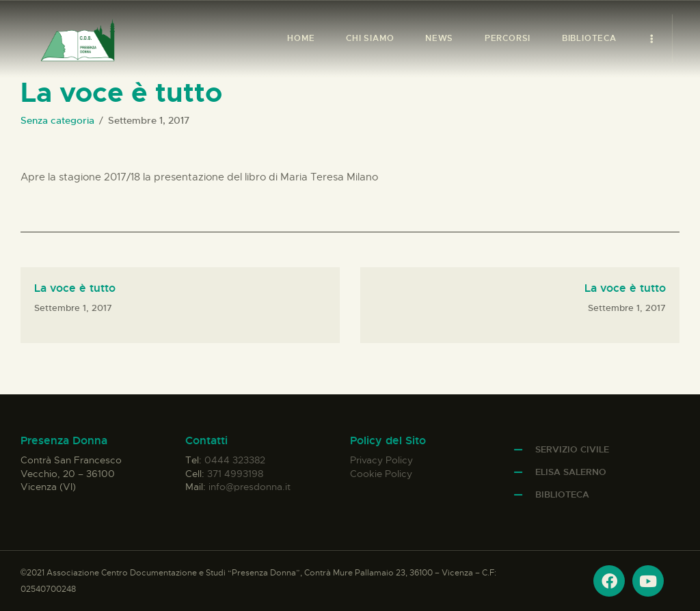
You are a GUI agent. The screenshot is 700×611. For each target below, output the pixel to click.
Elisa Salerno (571, 472)
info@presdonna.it (250, 487)
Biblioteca (562, 494)
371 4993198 (235, 474)
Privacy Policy (381, 460)
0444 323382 (235, 460)
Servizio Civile (572, 449)
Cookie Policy (381, 474)
